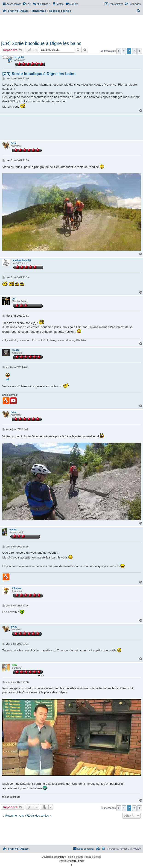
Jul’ (14, 299)
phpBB (61, 857)
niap (14, 665)
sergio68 (19, 57)
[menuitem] (27, 4)
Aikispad (17, 588)
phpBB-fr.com (77, 861)
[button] (119, 51)
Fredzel (16, 350)
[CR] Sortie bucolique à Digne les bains (41, 43)
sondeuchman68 (22, 260)
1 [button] (124, 51)
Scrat (14, 143)
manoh (13, 529)
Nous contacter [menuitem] (84, 848)
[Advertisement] (71, 27)
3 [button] (134, 51)
